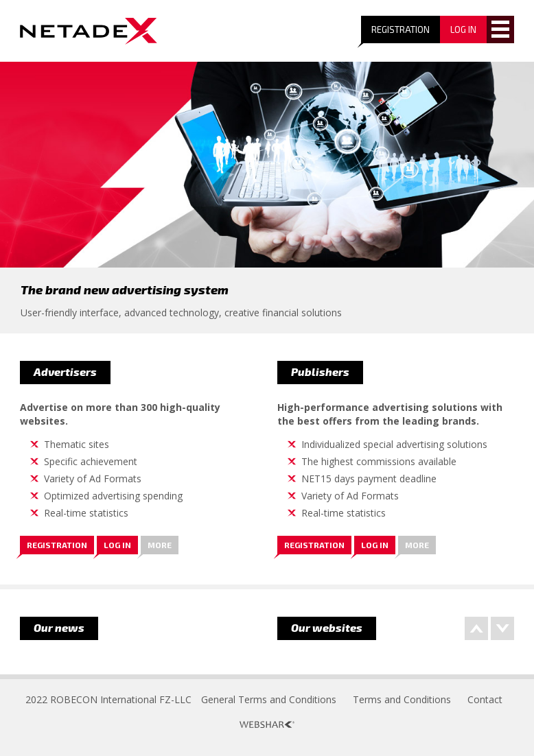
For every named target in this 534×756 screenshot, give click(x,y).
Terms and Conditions (402, 699)
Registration (400, 29)
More (160, 545)
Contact (485, 699)
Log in (117, 545)
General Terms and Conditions (269, 699)
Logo (89, 31)
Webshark (267, 724)
